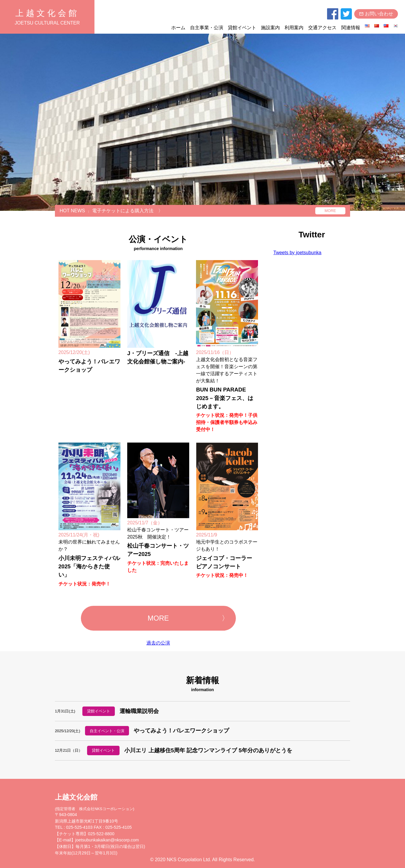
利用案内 (294, 28)
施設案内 (270, 28)
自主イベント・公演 (107, 731)
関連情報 (351, 28)
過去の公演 (158, 643)
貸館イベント (242, 28)
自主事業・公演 (207, 28)
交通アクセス (322, 28)
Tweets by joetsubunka (297, 253)
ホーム (178, 28)
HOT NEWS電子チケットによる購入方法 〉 (111, 211)
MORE (330, 211)
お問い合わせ (376, 14)
